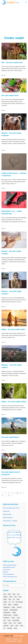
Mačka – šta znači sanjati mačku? (14, 402)
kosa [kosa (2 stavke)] (20, 597)
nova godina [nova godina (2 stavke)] (16, 620)
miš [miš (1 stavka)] (5, 620)
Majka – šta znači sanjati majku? (14, 329)
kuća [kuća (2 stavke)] (10, 599)
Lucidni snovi (6, 570)
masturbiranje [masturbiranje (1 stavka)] (14, 610)
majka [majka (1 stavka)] (13, 607)
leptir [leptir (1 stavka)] (18, 599)
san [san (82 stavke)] (15, 623)
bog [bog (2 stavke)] (5, 594)
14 (9, 496)
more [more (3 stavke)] (9, 620)
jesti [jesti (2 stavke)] (16, 597)
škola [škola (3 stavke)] (15, 628)
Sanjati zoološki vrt (8, 518)
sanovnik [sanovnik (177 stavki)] (6, 626)
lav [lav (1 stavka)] (14, 599)
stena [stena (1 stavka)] (12, 626)
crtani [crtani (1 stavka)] (9, 594)
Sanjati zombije (7, 514)
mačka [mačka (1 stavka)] (14, 613)
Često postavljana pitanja (10, 565)
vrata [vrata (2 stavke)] (22, 626)
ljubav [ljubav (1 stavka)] (10, 605)
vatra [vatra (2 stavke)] (17, 626)
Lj (5, 450)
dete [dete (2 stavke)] (14, 594)
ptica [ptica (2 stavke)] (10, 623)
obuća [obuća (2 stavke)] (5, 623)
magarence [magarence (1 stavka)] (7, 607)
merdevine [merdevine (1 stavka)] (6, 618)
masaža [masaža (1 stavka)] (6, 610)
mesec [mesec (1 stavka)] (13, 618)
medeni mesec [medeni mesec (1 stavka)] (7, 615)
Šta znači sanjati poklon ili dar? (11, 508)
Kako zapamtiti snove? (9, 567)
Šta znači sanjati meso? (10, 95)
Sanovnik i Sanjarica (19, 636)
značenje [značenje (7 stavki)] (10, 628)
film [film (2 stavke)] (18, 594)
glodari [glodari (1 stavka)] (5, 597)
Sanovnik (5, 572)
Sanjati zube (6, 511)
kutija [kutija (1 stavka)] (5, 599)
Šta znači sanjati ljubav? (10, 437)
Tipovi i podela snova (9, 574)
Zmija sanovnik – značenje (10, 521)
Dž (17, 532)
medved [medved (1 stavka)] (16, 615)
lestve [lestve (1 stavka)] (5, 602)
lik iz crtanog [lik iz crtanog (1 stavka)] (19, 602)
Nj (20, 535)
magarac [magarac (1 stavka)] (16, 605)
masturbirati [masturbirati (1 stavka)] (7, 613)
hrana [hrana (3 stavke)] (11, 597)
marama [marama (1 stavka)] (19, 607)
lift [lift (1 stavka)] (13, 602)
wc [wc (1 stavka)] (4, 628)
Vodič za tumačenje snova (10, 577)
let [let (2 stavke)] (9, 602)
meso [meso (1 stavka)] (18, 618)
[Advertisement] (14, 19)
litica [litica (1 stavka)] (5, 605)
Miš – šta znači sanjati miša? (12, 63)
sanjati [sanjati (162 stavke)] (19, 623)
